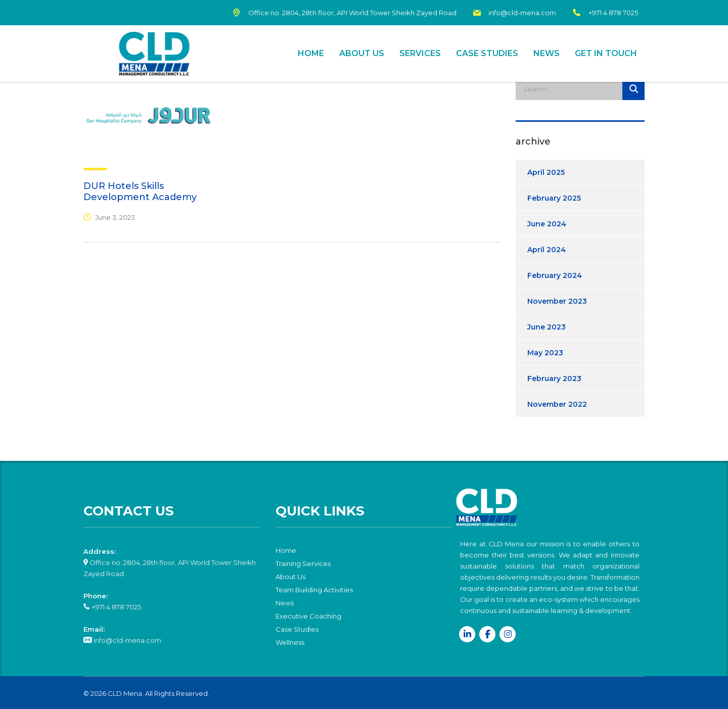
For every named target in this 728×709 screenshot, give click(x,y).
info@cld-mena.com (127, 640)
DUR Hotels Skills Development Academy (140, 192)
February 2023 (554, 379)
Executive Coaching (308, 616)
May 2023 (545, 353)
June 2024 (547, 224)
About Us (362, 53)
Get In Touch (606, 53)
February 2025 (554, 198)
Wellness (290, 642)
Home (311, 53)
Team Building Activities (314, 590)
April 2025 (546, 172)
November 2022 (557, 404)
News (547, 53)
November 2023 (557, 301)
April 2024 (547, 250)
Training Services (303, 563)
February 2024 (555, 275)
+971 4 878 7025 (116, 607)
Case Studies (487, 53)
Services (420, 53)
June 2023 (547, 327)
